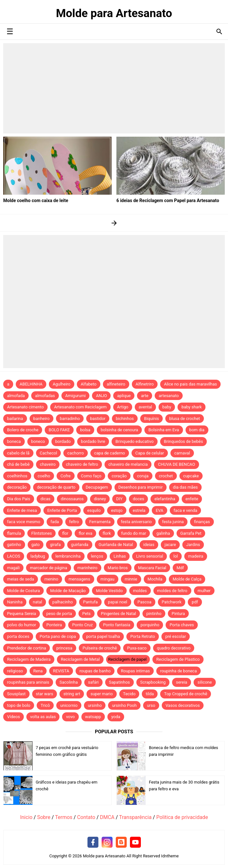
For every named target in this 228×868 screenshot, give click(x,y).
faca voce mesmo (24, 522)
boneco (38, 441)
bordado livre (93, 441)
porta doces (18, 636)
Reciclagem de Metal (80, 659)
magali (13, 568)
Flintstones (41, 533)
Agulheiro (62, 384)
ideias (149, 545)
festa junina (173, 522)
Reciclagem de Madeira (29, 659)
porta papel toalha (103, 636)
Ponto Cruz (82, 625)
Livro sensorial (150, 556)
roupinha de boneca (178, 671)
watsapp (93, 717)
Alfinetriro (145, 384)
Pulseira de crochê (100, 648)
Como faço (91, 476)
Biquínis (151, 419)
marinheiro (87, 568)
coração (119, 476)
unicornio (69, 705)
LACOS (14, 556)
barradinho (70, 419)
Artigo (123, 407)
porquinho (150, 625)
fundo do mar (134, 533)
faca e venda (186, 510)
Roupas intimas (135, 671)
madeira (196, 556)
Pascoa (145, 602)
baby (167, 407)
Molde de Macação (68, 591)
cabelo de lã (18, 453)
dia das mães (185, 487)
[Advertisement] (114, 88)
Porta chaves (182, 625)
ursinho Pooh (124, 705)
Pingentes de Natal (119, 614)
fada (55, 522)
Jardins (193, 545)
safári (93, 682)
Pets (87, 614)
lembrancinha (68, 556)
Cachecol (49, 453)
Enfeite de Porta (62, 510)
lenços (97, 556)
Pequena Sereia (22, 614)
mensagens (79, 579)
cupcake (191, 476)
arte (145, 396)
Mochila (155, 579)
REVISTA (61, 671)
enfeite (192, 499)
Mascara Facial (152, 568)
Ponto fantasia (117, 625)
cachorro (75, 453)
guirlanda (80, 545)
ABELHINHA (31, 384)
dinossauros (72, 499)
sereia (182, 682)
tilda (150, 694)
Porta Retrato (143, 636)
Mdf (180, 568)
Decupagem (97, 487)
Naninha (15, 602)
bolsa (85, 430)
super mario (101, 694)
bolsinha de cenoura (119, 430)
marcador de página (49, 568)
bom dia (197, 430)
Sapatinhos (119, 682)
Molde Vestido (109, 591)
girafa (55, 545)
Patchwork (172, 602)
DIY (119, 499)
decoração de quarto (56, 487)
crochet (166, 476)
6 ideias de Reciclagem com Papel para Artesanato (168, 200)
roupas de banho (95, 671)
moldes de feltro (172, 591)
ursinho (95, 705)
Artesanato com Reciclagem (80, 407)
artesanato (169, 396)
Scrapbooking (153, 682)
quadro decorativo (174, 648)
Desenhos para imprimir (141, 487)
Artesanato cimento (25, 407)
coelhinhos (17, 476)
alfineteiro (116, 384)
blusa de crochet (185, 419)
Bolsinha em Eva (164, 430)
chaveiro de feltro (82, 464)
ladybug (38, 556)
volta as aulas (43, 717)
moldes (140, 591)
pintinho (154, 614)
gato (36, 545)
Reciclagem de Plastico (178, 659)
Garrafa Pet (191, 533)
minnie (131, 579)
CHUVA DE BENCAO (176, 464)
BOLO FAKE (59, 430)
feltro (74, 522)
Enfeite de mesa (22, 510)
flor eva (85, 533)
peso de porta (59, 614)
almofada (16, 396)
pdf (195, 602)
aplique (124, 396)
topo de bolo (19, 705)
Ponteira (54, 625)
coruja (143, 476)
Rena (38, 671)
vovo (70, 717)
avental (145, 407)
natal (37, 602)
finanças (202, 522)
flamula (14, 533)
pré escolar (176, 636)
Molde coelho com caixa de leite (36, 200)
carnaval (182, 453)
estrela (139, 510)
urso (151, 705)
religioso (15, 671)
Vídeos (14, 717)
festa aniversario (136, 522)
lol (176, 556)
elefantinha (165, 499)
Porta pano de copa (58, 636)
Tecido (129, 694)
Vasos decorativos (183, 705)
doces (138, 499)
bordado (63, 441)
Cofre (66, 476)
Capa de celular (150, 453)
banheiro (41, 419)
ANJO (101, 396)
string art (72, 694)
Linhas (120, 556)
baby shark (192, 407)
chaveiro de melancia (128, 464)
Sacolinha (69, 682)
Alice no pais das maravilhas (191, 384)
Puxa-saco (137, 648)
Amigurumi (76, 396)
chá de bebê (18, 464)
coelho (44, 476)
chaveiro (48, 464)
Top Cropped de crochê (186, 694)
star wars (45, 694)
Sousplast (16, 694)
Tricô (45, 705)
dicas (46, 499)
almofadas (45, 396)
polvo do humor (22, 625)
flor (65, 533)
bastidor (98, 419)
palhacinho (63, 602)
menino (51, 579)
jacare (170, 545)
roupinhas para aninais (28, 682)
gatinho (14, 545)
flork (107, 533)
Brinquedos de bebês (184, 441)
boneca (14, 441)
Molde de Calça (187, 579)
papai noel (118, 602)
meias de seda (21, 579)
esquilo (94, 510)
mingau (108, 579)
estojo (117, 510)
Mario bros (118, 568)
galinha (163, 533)
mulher (204, 591)
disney (100, 499)
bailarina (15, 419)
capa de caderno (110, 453)
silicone (205, 682)
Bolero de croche (23, 430)
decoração (17, 487)
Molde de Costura (23, 591)
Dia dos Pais (19, 499)
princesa (64, 648)
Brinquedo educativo (135, 441)
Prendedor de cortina (27, 648)
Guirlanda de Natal (116, 545)
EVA (160, 510)
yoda (116, 717)
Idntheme (170, 856)
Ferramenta (100, 522)
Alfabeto (89, 384)
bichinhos (125, 419)
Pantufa (90, 602)
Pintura (178, 614)
